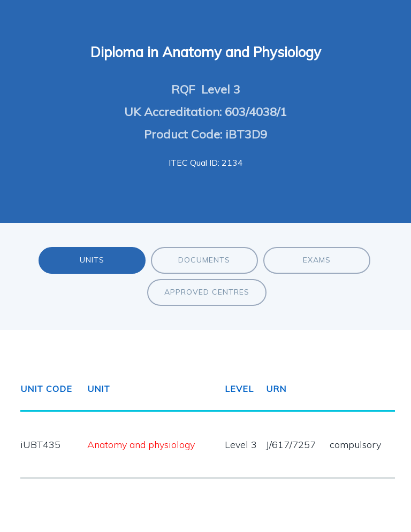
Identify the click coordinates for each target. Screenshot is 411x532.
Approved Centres (207, 292)
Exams (317, 260)
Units (92, 260)
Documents (204, 260)
